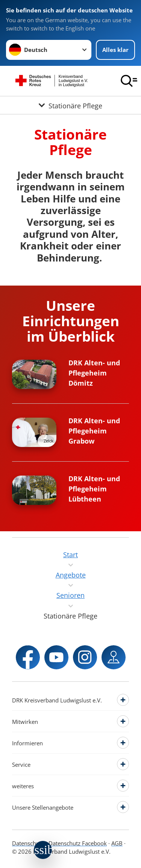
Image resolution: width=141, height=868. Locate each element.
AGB (117, 843)
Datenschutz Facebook (78, 843)
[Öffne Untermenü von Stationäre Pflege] (70, 105)
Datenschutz (28, 843)
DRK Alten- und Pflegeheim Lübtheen (94, 489)
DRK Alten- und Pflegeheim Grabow (94, 431)
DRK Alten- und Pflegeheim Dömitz (94, 373)
